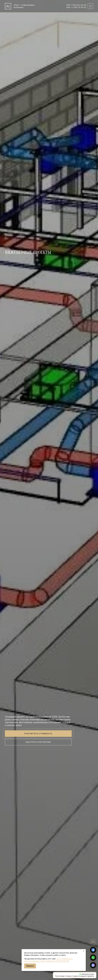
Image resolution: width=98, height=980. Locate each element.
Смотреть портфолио (38, 742)
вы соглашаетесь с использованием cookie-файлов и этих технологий (49, 960)
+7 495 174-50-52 (79, 7)
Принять (30, 966)
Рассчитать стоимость (38, 734)
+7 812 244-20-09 (78, 5)
